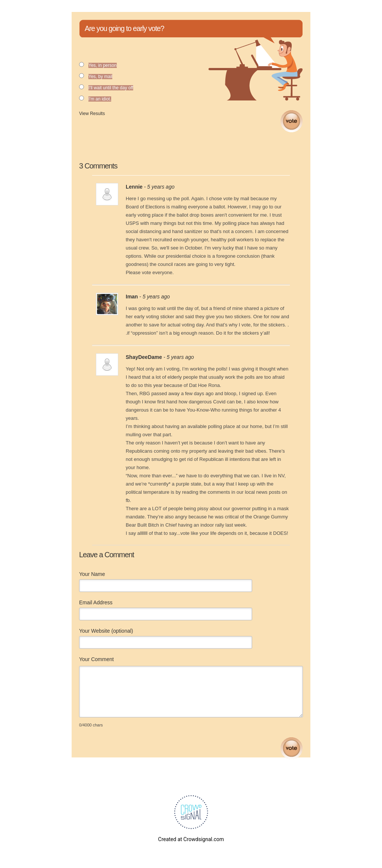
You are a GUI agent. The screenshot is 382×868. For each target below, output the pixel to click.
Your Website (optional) (106, 631)
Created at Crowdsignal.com (191, 839)
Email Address (96, 602)
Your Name (92, 574)
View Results (92, 114)
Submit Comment (292, 748)
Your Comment (96, 659)
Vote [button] (292, 121)
